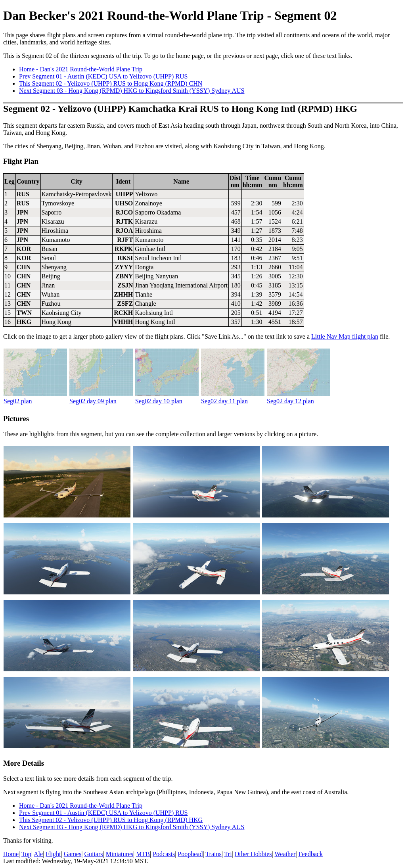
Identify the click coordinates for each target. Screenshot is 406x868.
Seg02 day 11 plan (224, 401)
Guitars (93, 854)
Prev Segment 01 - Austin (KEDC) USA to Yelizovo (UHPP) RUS (103, 76)
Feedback (311, 854)
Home (11, 854)
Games (73, 854)
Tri (228, 854)
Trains (213, 854)
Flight (53, 854)
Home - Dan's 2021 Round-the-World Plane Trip (81, 69)
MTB (143, 854)
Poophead (190, 854)
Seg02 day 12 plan (290, 401)
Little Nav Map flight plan (345, 336)
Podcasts (164, 854)
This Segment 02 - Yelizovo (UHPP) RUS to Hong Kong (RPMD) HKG (111, 820)
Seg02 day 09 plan (93, 401)
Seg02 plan (18, 401)
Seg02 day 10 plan (159, 401)
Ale (38, 854)
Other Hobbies (253, 854)
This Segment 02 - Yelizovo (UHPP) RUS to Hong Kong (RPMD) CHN (111, 83)
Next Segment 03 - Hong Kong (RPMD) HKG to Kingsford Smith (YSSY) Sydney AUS (132, 91)
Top (26, 854)
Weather (285, 854)
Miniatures (120, 854)
